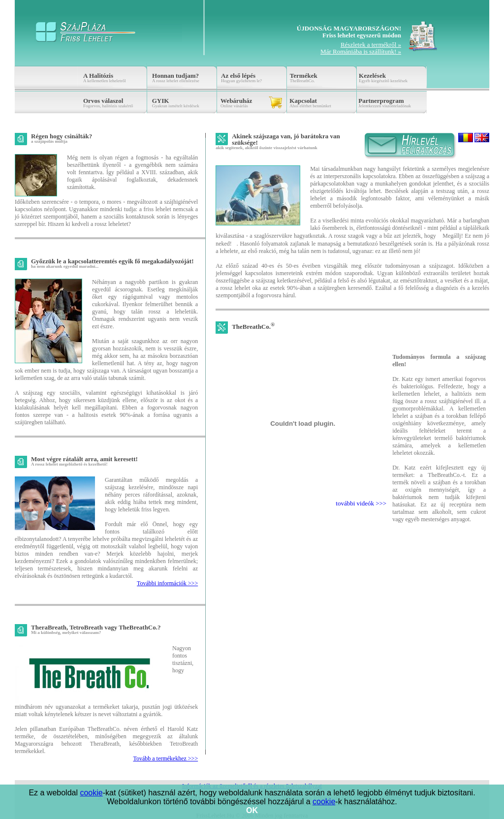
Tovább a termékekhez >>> (165, 758)
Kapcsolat (303, 101)
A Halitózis (98, 76)
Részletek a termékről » (371, 45)
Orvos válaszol (103, 101)
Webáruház (236, 101)
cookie (91, 793)
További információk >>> (167, 583)
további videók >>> (361, 503)
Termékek (304, 76)
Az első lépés (238, 76)
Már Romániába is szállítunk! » (361, 51)
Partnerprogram (381, 101)
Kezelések (372, 76)
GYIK (161, 101)
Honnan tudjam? (175, 76)
